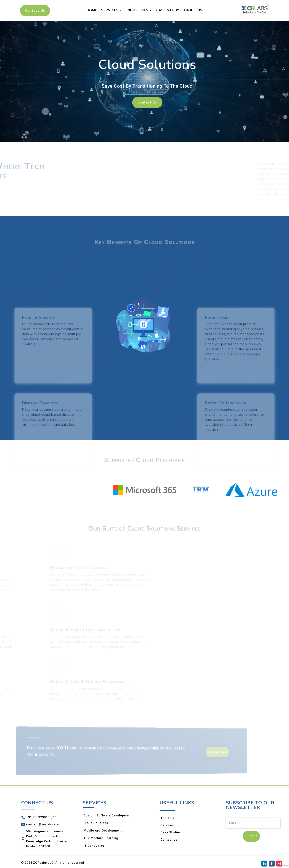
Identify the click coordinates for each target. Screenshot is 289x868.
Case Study (168, 10)
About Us (193, 10)
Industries (137, 10)
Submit (251, 836)
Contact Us (35, 11)
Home (92, 10)
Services (110, 10)
